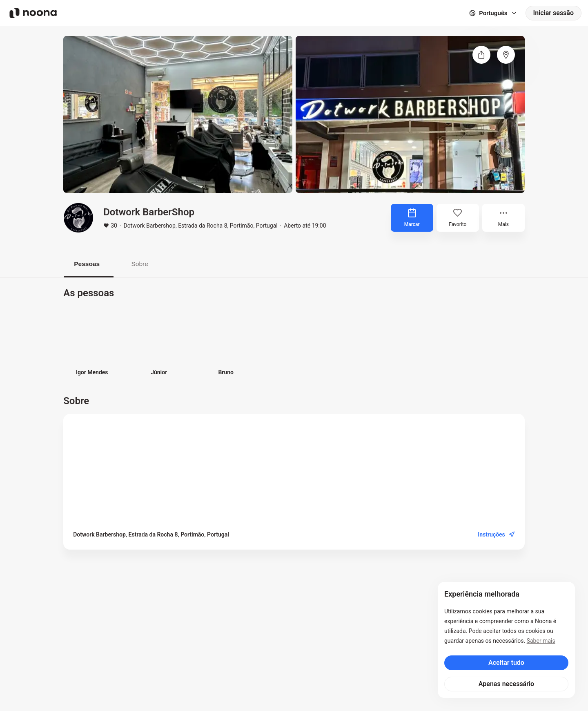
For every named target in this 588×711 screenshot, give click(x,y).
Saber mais (541, 641)
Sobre (145, 264)
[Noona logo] (33, 13)
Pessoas (89, 264)
